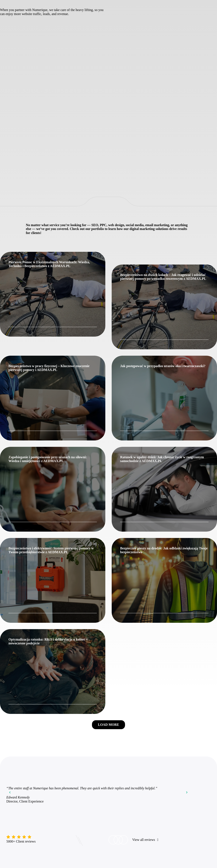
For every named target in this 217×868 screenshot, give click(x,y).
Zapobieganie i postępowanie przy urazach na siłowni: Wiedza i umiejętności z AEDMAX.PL (48, 459)
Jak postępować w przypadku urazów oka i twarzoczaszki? (163, 366)
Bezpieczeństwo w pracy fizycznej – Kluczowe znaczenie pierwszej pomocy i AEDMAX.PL (49, 368)
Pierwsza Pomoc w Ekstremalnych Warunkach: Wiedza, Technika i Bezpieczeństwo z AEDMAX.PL (49, 264)
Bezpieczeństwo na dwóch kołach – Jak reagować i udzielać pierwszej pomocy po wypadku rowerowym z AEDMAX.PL (163, 277)
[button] (108, 725)
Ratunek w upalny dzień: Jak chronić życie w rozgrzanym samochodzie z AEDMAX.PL (162, 459)
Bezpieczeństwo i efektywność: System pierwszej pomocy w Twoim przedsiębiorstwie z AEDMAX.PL (51, 550)
